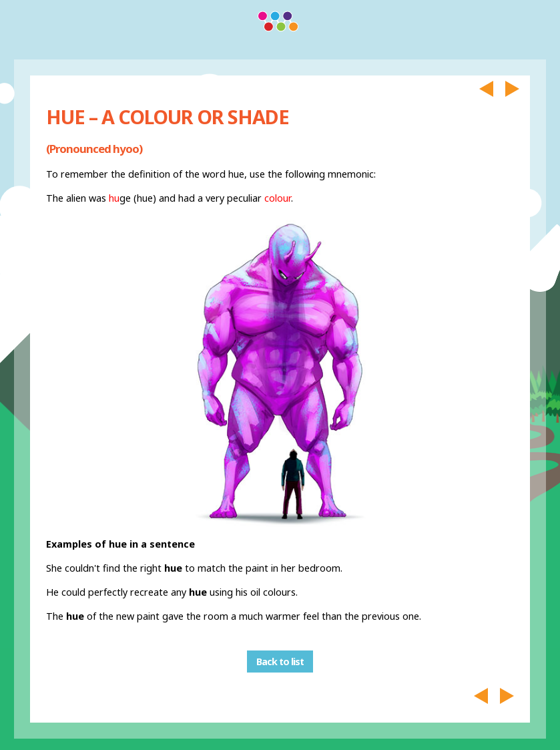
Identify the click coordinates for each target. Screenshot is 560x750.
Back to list (280, 662)
